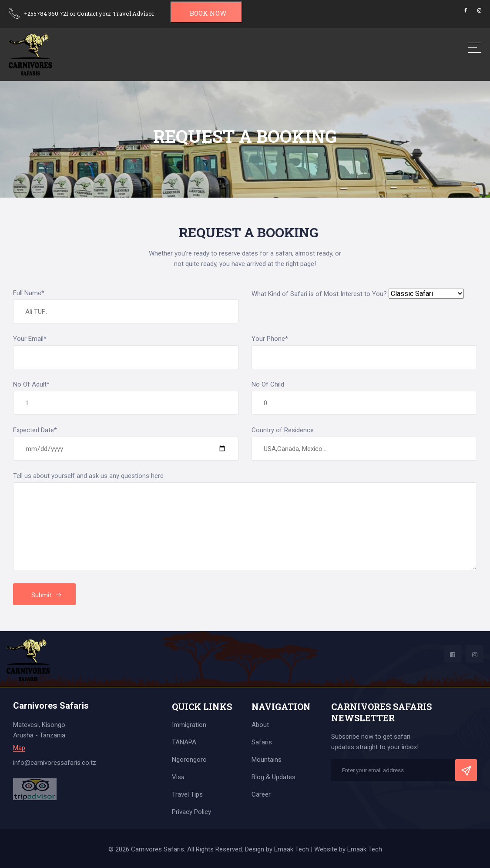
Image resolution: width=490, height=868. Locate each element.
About (260, 725)
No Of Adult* (31, 384)
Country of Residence (283, 430)
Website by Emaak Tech (348, 849)
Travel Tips (187, 794)
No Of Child (268, 384)
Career (261, 794)
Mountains (267, 760)
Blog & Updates (274, 777)
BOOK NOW (208, 13)
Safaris (262, 742)
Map (19, 748)
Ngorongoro (189, 760)
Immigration (189, 725)
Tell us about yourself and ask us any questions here (88, 476)
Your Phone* (270, 339)
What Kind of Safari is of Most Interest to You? (319, 294)
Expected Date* (35, 430)
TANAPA (184, 742)
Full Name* (29, 293)
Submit (47, 595)
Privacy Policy (191, 812)
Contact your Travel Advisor (116, 13)
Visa (178, 777)
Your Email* (30, 339)
